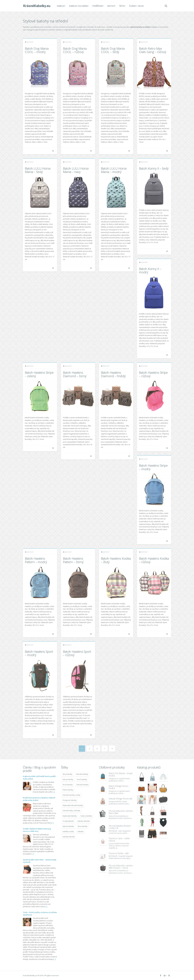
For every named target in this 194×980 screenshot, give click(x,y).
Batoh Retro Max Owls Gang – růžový (153, 50)
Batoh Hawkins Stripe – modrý (153, 467)
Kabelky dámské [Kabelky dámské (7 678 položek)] (69, 837)
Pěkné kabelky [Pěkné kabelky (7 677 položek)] (68, 790)
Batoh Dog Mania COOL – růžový (75, 50)
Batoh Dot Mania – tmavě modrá (121, 774)
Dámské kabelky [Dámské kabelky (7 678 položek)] (82, 774)
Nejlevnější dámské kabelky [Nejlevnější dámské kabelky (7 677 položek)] (73, 805)
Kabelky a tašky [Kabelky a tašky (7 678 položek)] (68, 831)
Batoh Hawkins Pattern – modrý (36, 560)
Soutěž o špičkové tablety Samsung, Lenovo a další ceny (37, 830)
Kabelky (61, 6)
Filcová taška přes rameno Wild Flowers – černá (121, 867)
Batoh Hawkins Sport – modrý (39, 653)
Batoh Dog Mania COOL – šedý (113, 50)
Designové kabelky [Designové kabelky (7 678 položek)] (70, 800)
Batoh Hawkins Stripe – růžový (153, 374)
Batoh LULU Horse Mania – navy (76, 170)
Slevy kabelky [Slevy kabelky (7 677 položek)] (67, 774)
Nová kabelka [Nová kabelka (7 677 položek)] (68, 785)
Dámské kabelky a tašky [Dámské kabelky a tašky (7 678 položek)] (71, 795)
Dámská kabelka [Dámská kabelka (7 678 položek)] (83, 785)
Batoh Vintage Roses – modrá (119, 787)
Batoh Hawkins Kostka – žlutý (116, 560)
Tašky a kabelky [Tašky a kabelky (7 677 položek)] (86, 816)
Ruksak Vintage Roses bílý (120, 799)
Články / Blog (136, 6)
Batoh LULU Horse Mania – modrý (114, 170)
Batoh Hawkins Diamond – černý (75, 374)
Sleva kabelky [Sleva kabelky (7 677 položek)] (83, 826)
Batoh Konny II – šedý (154, 168)
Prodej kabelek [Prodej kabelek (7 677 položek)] (68, 821)
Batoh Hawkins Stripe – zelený (39, 374)
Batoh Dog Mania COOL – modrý (37, 50)
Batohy (111, 6)
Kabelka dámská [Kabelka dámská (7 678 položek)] (84, 821)
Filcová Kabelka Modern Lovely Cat (120, 827)
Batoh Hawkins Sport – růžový (77, 653)
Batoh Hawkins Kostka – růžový (154, 560)
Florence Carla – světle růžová (119, 840)
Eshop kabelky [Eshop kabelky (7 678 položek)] (68, 779)
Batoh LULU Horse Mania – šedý (38, 170)
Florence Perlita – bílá (119, 853)
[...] (54, 792)
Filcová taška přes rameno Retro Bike (121, 812)
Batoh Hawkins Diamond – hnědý (113, 374)
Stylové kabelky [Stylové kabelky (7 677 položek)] (68, 826)
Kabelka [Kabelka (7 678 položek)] (81, 831)
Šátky (122, 6)
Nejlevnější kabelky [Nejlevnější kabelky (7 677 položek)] (70, 816)
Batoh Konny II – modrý (150, 270)
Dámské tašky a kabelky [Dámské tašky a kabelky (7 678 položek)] (71, 811)
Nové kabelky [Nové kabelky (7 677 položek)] (82, 779)
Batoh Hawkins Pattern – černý (73, 560)
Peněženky (98, 6)
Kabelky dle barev (79, 6)
